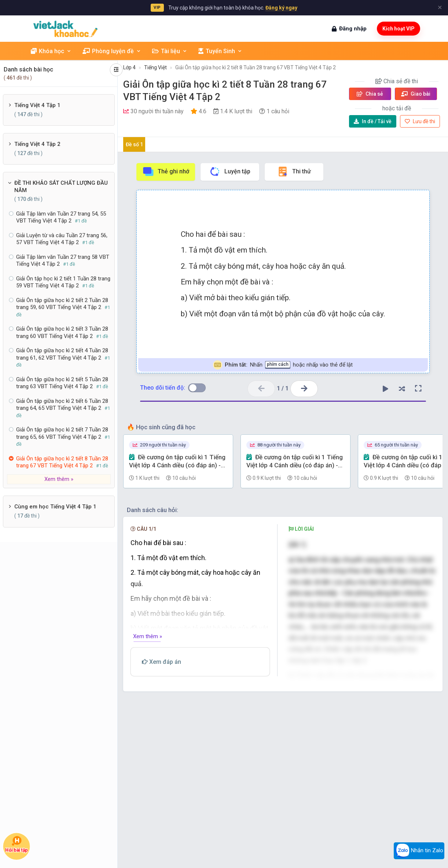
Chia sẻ (370, 94)
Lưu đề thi (420, 121)
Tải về (373, 121)
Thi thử (294, 172)
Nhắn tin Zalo (419, 851)
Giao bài (416, 94)
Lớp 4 (129, 67)
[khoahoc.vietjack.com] (65, 29)
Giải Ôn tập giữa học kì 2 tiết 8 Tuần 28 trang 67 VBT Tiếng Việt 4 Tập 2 (256, 67)
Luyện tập (230, 172)
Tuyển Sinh (220, 51)
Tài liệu (170, 51)
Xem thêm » (59, 479)
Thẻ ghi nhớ (166, 172)
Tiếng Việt (155, 67)
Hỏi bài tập (16, 844)
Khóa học (51, 51)
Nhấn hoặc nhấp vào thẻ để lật (283, 365)
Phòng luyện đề (112, 51)
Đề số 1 (134, 144)
